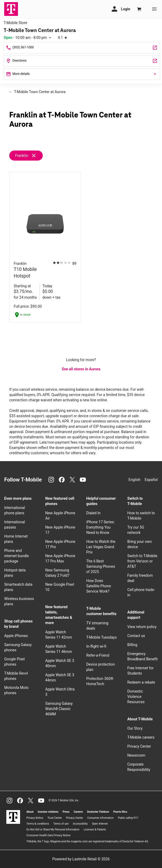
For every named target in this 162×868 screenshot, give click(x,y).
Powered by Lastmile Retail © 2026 (81, 859)
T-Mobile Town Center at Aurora (39, 92)
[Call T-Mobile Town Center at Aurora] (82, 48)
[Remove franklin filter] (28, 156)
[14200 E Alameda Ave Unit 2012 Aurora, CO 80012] (82, 61)
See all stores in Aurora (81, 369)
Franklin (22, 156)
